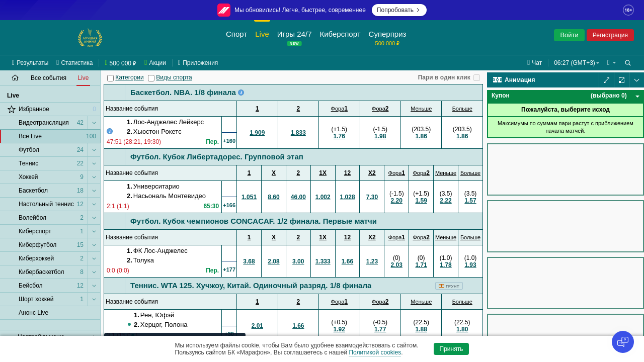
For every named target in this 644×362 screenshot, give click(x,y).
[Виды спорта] (151, 78)
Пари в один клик (444, 77)
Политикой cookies (375, 352)
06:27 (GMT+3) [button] (575, 63)
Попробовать (399, 10)
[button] (612, 63)
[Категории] (110, 78)
